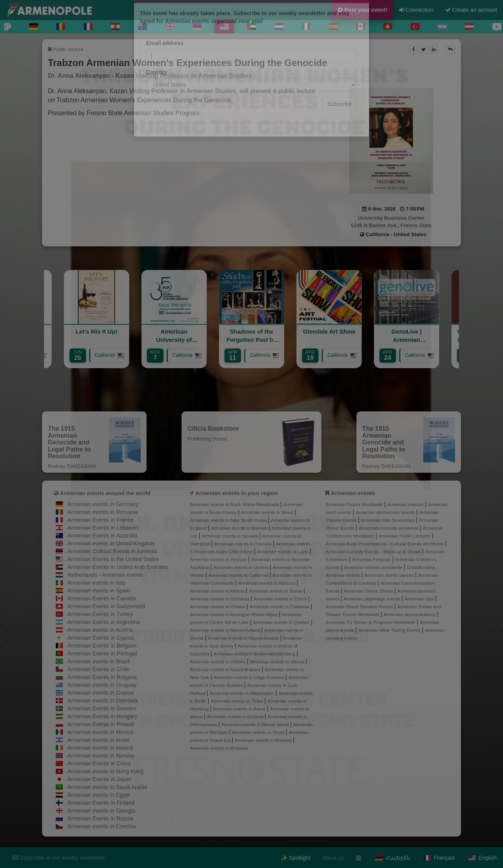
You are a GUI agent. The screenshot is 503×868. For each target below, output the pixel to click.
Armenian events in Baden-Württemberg (255, 654)
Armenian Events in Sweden (102, 708)
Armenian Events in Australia (102, 536)
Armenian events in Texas (259, 732)
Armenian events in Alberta (218, 591)
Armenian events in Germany (103, 504)
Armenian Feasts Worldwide (355, 504)
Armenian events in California (239, 575)
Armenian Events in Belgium (102, 646)
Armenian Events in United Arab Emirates (118, 567)
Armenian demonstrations (410, 614)
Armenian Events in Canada (101, 598)
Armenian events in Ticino (238, 701)
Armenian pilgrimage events (373, 599)
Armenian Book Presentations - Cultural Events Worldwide (386, 544)
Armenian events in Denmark (103, 701)
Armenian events (353, 493)
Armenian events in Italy (96, 583)
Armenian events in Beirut (268, 512)
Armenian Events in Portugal (102, 653)
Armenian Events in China (99, 763)
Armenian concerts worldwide (389, 528)
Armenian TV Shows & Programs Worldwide (371, 622)
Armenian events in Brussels (219, 748)
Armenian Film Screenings (389, 520)
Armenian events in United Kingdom (111, 543)
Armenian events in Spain (99, 591)
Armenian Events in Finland (101, 803)
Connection (416, 10)
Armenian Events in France (100, 520)
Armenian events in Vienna (278, 662)
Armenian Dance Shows (369, 591)
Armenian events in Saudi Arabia (107, 787)
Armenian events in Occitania (220, 599)
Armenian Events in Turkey (100, 614)
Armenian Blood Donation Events (360, 606)
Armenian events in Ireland (100, 748)
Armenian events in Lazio (283, 551)
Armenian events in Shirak (276, 591)
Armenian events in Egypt (99, 795)
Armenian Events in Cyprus (101, 638)
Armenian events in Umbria (242, 567)
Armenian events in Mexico (100, 732)
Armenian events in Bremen (240, 528)
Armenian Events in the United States (113, 559)
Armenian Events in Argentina (103, 622)
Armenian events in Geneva (236, 717)
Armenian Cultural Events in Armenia (112, 551)
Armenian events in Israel (98, 740)
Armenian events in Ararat (240, 709)
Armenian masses (406, 504)
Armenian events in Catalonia (280, 606)
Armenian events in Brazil (98, 661)
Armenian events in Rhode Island (256, 724)
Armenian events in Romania (103, 512)
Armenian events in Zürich (281, 599)
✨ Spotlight (295, 858)
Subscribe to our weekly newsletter (59, 858)
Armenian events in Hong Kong (105, 771)
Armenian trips (420, 599)
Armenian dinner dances (390, 575)
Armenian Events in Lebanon (103, 528)
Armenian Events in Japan (99, 779)
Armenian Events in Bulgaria (102, 677)
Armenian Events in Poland (100, 724)
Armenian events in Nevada (230, 536)
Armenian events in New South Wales (229, 520)
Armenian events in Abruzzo (267, 583)
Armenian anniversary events (386, 512)
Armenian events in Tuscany (244, 544)
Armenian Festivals (372, 559)
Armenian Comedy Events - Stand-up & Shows (374, 551)
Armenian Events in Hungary (102, 716)
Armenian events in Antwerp (264, 740)
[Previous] (6, 27)
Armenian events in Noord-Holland (225, 630)
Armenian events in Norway (101, 756)
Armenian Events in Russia (100, 818)
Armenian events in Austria (100, 630)
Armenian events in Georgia (101, 811)
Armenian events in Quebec (282, 622)
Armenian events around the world (105, 493)
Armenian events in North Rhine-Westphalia (235, 504)
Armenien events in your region (237, 493)
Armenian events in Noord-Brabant (226, 669)
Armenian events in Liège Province (249, 677)
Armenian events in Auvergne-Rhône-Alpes (234, 614)
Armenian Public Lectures (405, 536)
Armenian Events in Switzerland (106, 606)
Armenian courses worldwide (374, 567)
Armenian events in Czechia (101, 826)
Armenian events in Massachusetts (244, 638)
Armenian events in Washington (243, 693)
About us (333, 858)
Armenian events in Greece (101, 693)
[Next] (497, 27)
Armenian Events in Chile (98, 669)
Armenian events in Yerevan (219, 559)
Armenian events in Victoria (218, 662)
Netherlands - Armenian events (105, 575)
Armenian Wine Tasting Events (390, 630)
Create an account (471, 10)
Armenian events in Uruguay (102, 685)
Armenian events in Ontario (218, 606)
